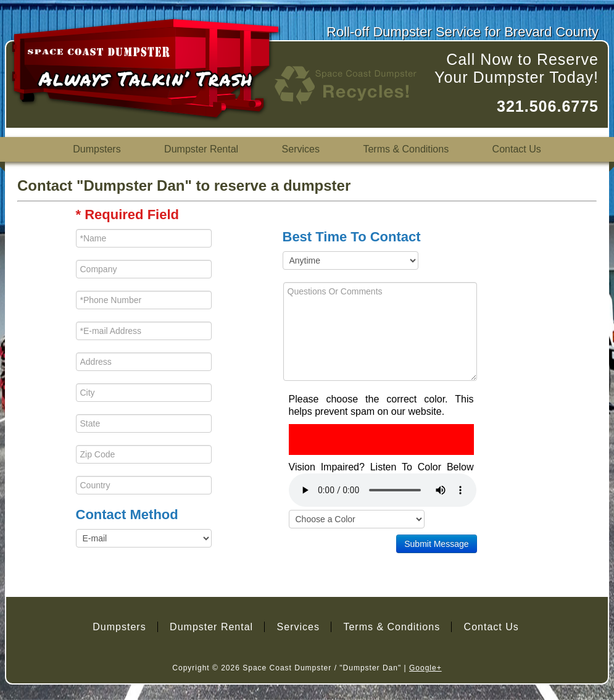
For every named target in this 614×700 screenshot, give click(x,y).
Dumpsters (97, 149)
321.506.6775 (548, 106)
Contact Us (517, 149)
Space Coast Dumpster (287, 668)
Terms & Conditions (406, 149)
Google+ (425, 668)
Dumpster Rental (201, 149)
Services (301, 149)
